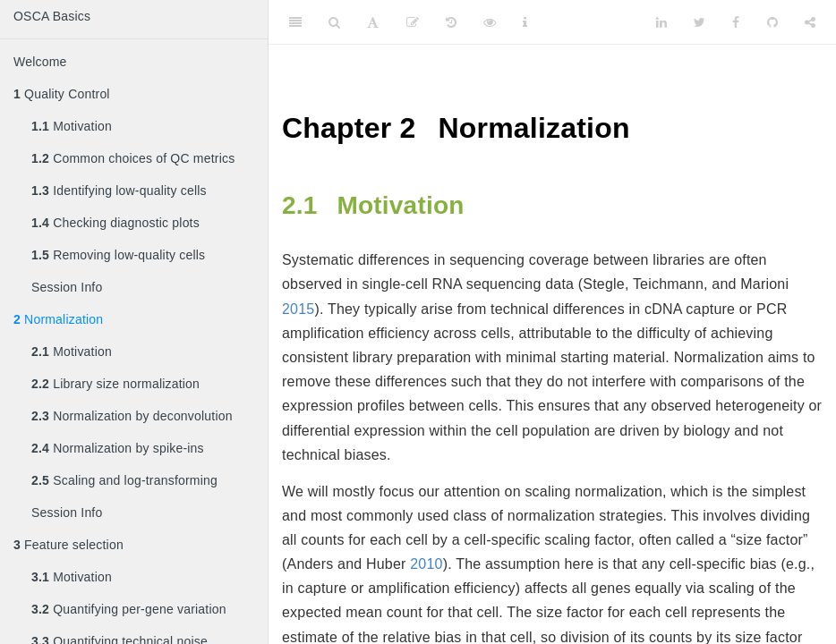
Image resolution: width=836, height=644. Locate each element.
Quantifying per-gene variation (129, 609)
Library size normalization (115, 384)
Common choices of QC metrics (133, 158)
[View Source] (490, 22)
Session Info (67, 287)
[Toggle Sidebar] (295, 22)
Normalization (58, 319)
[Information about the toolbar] (525, 22)
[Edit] (413, 22)
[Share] (810, 22)
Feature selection (68, 545)
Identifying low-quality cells (119, 191)
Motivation (72, 126)
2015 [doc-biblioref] (298, 309)
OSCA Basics (52, 16)
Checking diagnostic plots (115, 223)
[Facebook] (736, 22)
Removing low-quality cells (118, 255)
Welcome (40, 62)
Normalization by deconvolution (132, 416)
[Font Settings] (373, 22)
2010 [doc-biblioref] (426, 564)
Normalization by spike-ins (118, 448)
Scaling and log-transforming (124, 480)
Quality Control (62, 94)
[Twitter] (700, 22)
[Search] (334, 22)
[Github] (772, 22)
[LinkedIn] (661, 22)
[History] (451, 22)
